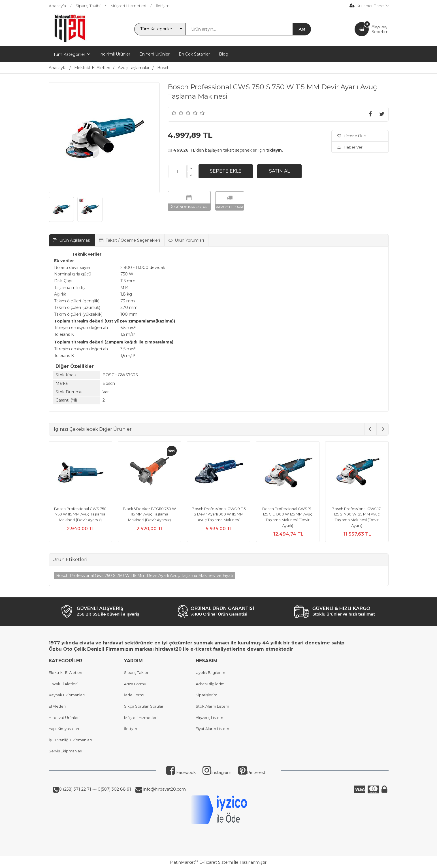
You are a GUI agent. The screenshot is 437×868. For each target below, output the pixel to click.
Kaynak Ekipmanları (67, 695)
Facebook (181, 773)
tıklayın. (275, 150)
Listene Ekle (352, 136)
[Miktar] (178, 171)
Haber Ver (350, 147)
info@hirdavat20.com (164, 789)
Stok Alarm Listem (212, 706)
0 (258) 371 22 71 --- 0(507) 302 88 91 (95, 789)
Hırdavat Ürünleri (64, 718)
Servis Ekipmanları (65, 751)
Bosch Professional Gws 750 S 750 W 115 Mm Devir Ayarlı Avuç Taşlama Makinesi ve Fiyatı (145, 576)
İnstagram (217, 773)
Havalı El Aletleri (63, 684)
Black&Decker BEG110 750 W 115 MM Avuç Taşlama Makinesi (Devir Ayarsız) (149, 514)
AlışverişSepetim (380, 29)
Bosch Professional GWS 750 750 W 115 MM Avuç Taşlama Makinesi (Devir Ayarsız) (80, 514)
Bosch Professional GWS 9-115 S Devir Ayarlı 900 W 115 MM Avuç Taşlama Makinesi (219, 514)
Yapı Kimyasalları (64, 729)
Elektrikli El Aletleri (65, 672)
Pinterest (252, 773)
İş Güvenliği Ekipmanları (70, 740)
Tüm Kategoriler (69, 54)
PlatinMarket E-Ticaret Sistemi (201, 862)
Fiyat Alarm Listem (212, 729)
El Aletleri (57, 706)
